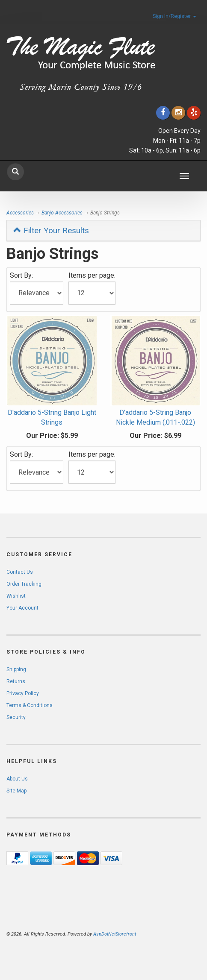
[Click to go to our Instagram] (178, 113)
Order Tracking (24, 584)
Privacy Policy (23, 693)
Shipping (16, 669)
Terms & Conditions (30, 705)
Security (16, 717)
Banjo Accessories (62, 213)
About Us (17, 779)
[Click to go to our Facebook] (163, 113)
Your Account (22, 608)
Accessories (20, 213)
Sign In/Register (174, 16)
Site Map (16, 791)
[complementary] (145, 933)
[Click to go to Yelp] (194, 113)
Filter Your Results (51, 230)
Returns (16, 681)
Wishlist (16, 596)
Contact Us (20, 572)
